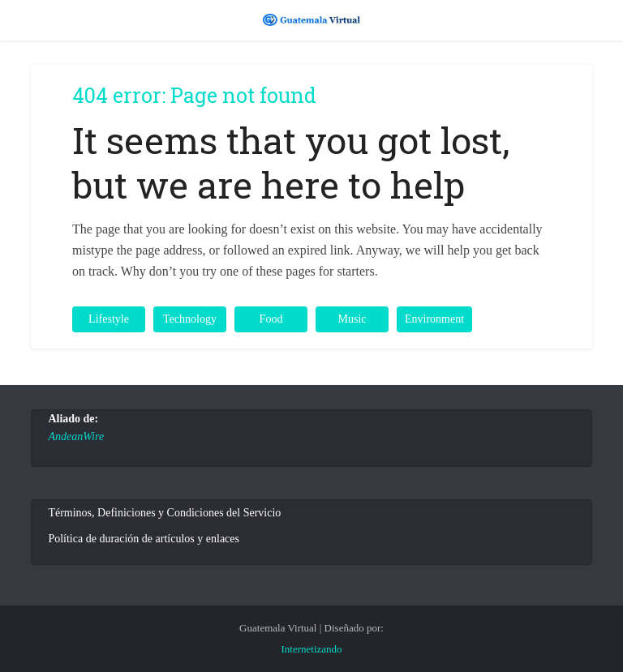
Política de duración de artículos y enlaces (144, 539)
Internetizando (311, 649)
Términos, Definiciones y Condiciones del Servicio (164, 513)
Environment (434, 319)
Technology (190, 319)
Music (352, 319)
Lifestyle (109, 319)
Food (271, 319)
